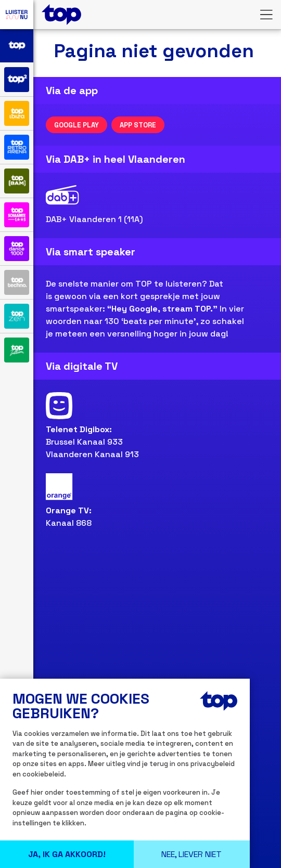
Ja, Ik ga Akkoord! (67, 854)
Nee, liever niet (191, 854)
